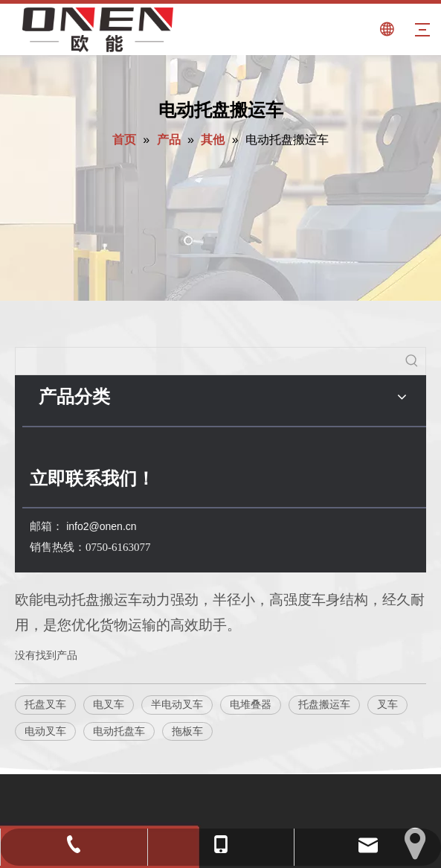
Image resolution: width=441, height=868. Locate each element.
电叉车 (109, 704)
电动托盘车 (119, 731)
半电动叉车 (177, 704)
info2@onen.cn (101, 526)
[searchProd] (207, 361)
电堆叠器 (251, 704)
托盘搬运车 (324, 704)
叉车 (387, 704)
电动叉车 (45, 731)
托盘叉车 (45, 704)
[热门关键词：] (412, 361)
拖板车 (187, 731)
